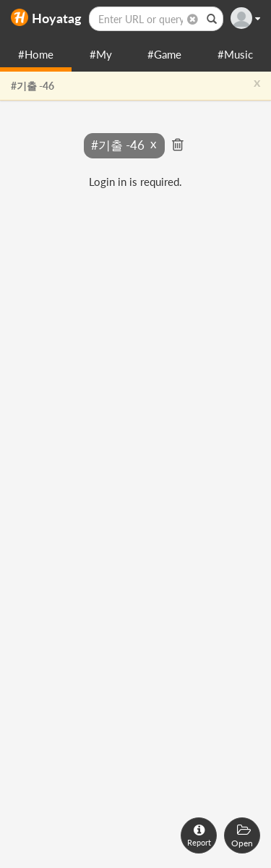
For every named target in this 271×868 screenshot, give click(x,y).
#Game (164, 54)
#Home (36, 54)
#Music (235, 54)
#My (101, 54)
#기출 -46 (33, 86)
